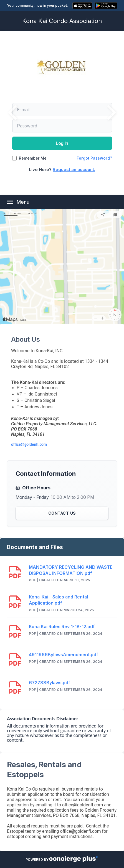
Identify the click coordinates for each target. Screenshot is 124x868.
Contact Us (62, 513)
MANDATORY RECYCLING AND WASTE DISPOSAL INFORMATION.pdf (71, 570)
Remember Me (33, 158)
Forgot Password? (94, 158)
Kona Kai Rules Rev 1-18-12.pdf (62, 627)
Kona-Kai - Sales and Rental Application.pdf (58, 600)
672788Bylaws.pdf (50, 683)
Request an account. (74, 169)
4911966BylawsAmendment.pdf (64, 655)
